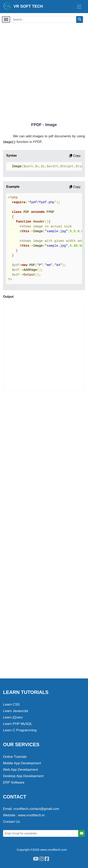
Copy (75, 156)
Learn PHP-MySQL (18, 724)
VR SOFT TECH (23, 6)
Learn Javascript (16, 711)
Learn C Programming (20, 730)
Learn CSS (11, 704)
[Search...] (44, 19)
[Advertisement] (44, 70)
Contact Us (11, 822)
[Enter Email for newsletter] (41, 833)
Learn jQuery (13, 717)
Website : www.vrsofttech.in (24, 815)
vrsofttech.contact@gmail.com (36, 809)
